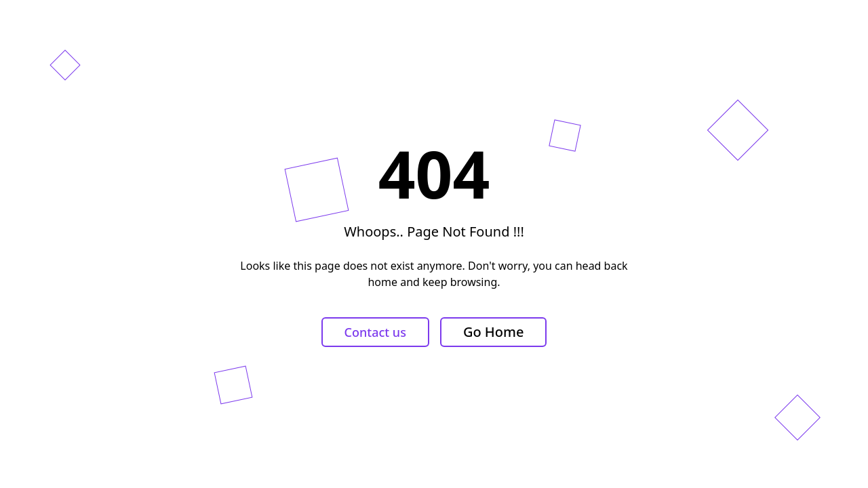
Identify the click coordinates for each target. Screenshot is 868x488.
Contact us (375, 332)
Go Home (494, 332)
